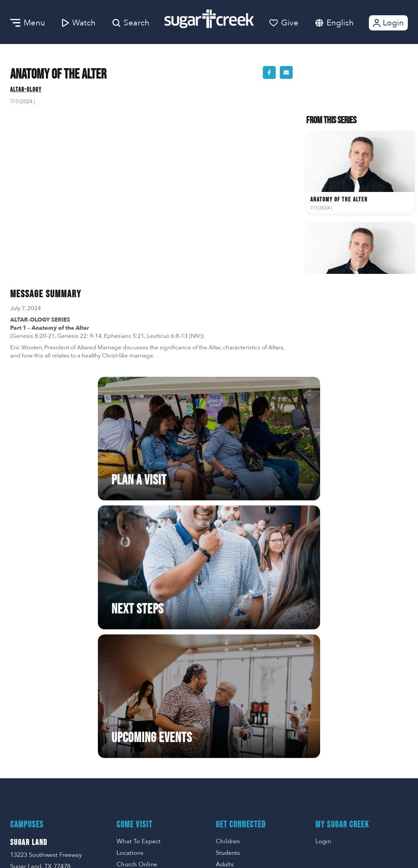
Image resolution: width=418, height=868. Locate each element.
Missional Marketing (233, 853)
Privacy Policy (332, 707)
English (340, 23)
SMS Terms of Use (337, 729)
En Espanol (231, 630)
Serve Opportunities (144, 682)
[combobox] (347, 23)
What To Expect (139, 596)
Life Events (231, 694)
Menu (28, 23)
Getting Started (138, 671)
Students (228, 607)
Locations (130, 607)
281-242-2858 (334, 671)
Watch (79, 23)
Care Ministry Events (244, 705)
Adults (225, 619)
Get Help (228, 682)
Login (388, 23)
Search (131, 23)
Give (284, 23)
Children (228, 596)
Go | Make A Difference (149, 694)
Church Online (137, 619)
